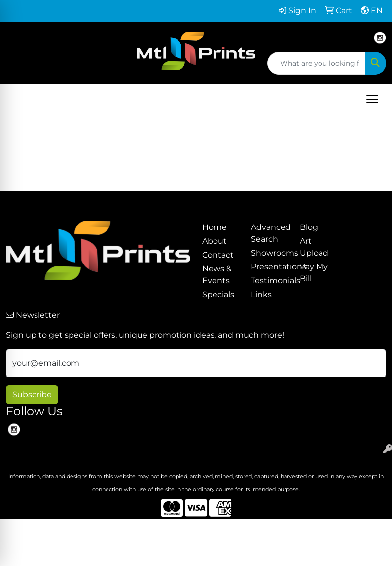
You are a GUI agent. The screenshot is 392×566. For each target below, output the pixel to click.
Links (261, 294)
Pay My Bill (314, 273)
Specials (218, 294)
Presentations (269, 267)
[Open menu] (372, 99)
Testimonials (269, 281)
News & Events (217, 275)
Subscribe (32, 395)
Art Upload (314, 247)
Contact (218, 255)
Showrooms (269, 253)
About (214, 241)
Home (214, 227)
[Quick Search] (316, 63)
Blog (309, 227)
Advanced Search (269, 233)
